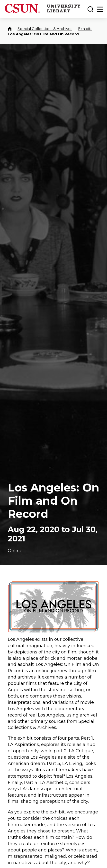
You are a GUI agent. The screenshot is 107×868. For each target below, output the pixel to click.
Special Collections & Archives (45, 29)
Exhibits (85, 29)
